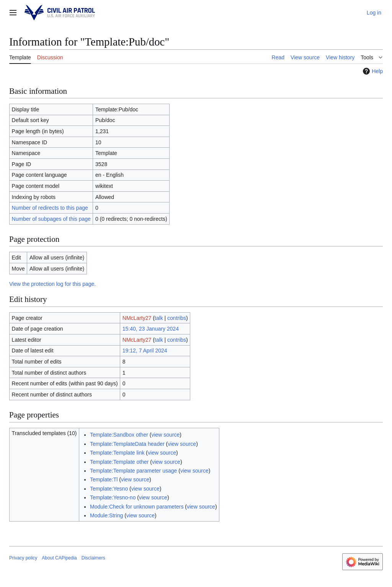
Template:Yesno (109, 489)
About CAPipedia (59, 558)
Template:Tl (104, 479)
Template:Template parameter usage (133, 471)
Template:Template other (119, 462)
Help (372, 71)
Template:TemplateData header (127, 444)
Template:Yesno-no (113, 497)
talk (159, 318)
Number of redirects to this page (50, 208)
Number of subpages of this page (51, 219)
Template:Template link (117, 453)
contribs (177, 318)
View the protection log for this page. (52, 284)
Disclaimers (93, 558)
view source (165, 435)
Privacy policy (23, 558)
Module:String (106, 515)
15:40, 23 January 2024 (151, 329)
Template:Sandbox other (119, 435)
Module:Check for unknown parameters (137, 507)
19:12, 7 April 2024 (145, 351)
